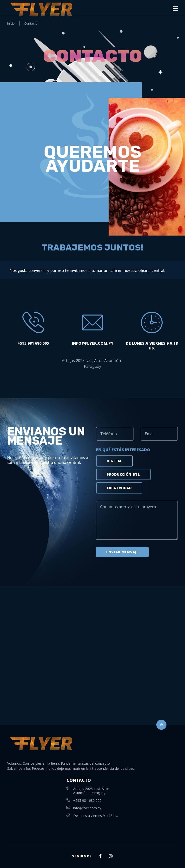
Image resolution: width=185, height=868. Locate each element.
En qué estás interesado (123, 450)
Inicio (11, 23)
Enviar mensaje (122, 552)
